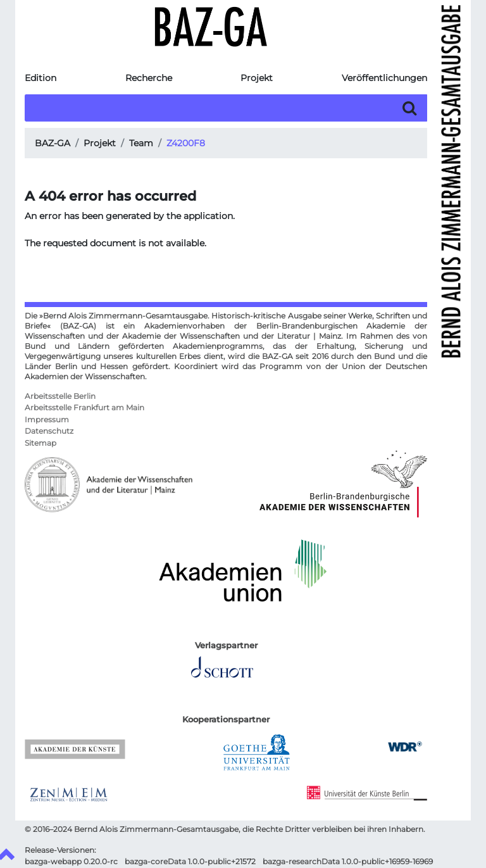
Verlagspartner (226, 645)
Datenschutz (49, 431)
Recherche (149, 78)
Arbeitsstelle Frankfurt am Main (84, 408)
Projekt (257, 78)
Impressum (47, 420)
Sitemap (40, 443)
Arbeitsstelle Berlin (60, 396)
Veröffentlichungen (384, 78)
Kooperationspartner (226, 720)
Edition (40, 78)
